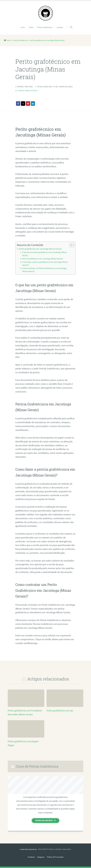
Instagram (40, 857)
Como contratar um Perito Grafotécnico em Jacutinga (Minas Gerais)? (44, 270)
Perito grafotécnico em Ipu (60, 711)
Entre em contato (44, 821)
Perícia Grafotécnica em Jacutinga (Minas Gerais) (43, 259)
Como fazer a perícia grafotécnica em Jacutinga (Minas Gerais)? (45, 264)
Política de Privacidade (56, 857)
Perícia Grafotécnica (29, 91)
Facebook (30, 857)
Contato (60, 27)
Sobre (31, 27)
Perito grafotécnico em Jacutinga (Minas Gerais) (40, 249)
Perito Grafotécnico (45, 27)
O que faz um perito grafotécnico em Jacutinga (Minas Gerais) (44, 254)
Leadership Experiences (28, 849)
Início (23, 27)
